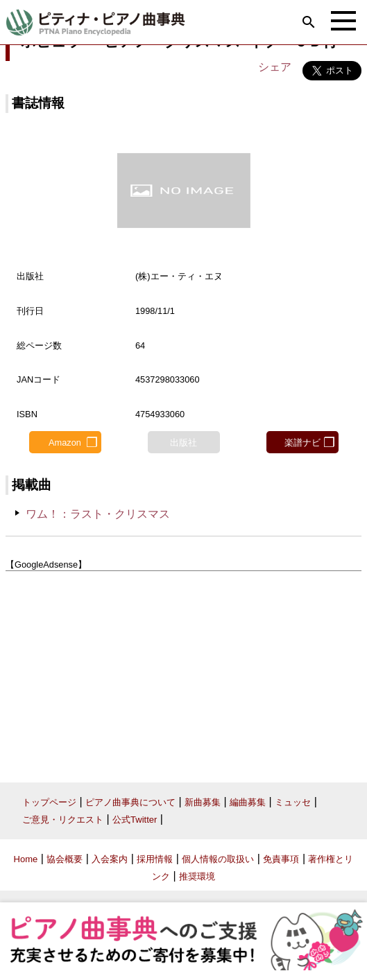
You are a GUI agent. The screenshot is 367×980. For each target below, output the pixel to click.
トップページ (49, 802)
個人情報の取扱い (218, 859)
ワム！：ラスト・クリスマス (98, 514)
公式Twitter (135, 820)
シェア (275, 67)
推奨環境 (197, 876)
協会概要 (65, 859)
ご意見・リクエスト (63, 820)
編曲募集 (248, 802)
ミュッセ (293, 802)
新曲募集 (203, 802)
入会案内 (110, 859)
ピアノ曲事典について (130, 802)
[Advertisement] (183, 672)
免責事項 (281, 859)
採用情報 (155, 859)
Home (26, 859)
